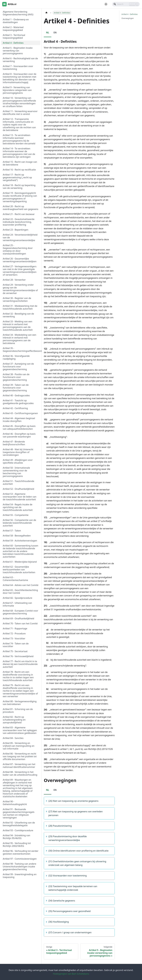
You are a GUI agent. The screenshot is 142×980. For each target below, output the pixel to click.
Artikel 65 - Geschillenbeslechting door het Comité (20, 592)
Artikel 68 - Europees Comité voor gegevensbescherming (20, 612)
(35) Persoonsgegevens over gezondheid (69, 911)
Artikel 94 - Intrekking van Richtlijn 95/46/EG (16, 837)
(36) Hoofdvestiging (59, 922)
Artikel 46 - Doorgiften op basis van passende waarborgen (19, 435)
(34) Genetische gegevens (62, 901)
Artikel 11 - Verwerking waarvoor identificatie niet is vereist (20, 113)
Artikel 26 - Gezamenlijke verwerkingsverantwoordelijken (20, 260)
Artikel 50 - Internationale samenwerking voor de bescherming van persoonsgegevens (16, 472)
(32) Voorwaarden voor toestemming (68, 876)
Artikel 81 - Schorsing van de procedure (18, 711)
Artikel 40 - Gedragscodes (16, 395)
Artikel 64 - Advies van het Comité (21, 585)
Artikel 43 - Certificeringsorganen (20, 413)
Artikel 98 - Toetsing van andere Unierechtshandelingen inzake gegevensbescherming (19, 867)
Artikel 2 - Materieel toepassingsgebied (13, 29)
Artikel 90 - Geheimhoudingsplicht (15, 803)
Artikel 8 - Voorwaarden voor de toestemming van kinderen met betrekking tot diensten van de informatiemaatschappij (20, 78)
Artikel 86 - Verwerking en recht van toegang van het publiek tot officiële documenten (20, 756)
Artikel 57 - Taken (12, 531)
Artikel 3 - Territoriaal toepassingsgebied (14, 36)
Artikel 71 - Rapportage (15, 628)
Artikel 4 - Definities (13, 43)
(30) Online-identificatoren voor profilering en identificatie (78, 851)
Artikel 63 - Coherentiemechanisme (15, 579)
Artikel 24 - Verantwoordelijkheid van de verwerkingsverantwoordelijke (20, 237)
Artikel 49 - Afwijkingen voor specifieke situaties (18, 461)
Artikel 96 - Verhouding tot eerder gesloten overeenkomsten (21, 852)
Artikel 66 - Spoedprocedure (17, 598)
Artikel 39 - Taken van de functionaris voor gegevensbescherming (16, 388)
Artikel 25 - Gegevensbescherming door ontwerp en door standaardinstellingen (18, 249)
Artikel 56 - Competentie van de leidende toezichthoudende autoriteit (19, 523)
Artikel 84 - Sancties (13, 738)
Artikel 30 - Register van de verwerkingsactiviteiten (17, 300)
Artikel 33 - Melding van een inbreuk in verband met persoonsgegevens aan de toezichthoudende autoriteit (18, 326)
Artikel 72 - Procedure (14, 633)
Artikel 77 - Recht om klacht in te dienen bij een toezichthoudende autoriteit (20, 664)
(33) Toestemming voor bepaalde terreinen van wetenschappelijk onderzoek (73, 888)
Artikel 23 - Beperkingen (16, 230)
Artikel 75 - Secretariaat (15, 651)
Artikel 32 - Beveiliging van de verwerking (18, 315)
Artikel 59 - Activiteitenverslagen (20, 541)
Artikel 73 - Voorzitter (14, 639)
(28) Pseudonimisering (60, 826)
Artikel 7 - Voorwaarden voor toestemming (18, 68)
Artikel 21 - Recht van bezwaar (19, 214)
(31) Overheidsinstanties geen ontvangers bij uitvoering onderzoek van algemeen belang (77, 863)
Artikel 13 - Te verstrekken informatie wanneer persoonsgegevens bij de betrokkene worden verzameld (19, 139)
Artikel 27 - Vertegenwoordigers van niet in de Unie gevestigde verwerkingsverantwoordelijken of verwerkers (20, 271)
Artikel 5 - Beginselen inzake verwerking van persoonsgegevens (18, 51)
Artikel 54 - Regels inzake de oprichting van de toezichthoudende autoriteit (18, 507)
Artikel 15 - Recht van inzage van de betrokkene (20, 163)
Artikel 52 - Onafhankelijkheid (18, 489)
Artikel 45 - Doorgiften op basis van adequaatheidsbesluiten (19, 427)
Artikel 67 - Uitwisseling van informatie (17, 604)
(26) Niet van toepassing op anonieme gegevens (73, 801)
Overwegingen (128, 18)
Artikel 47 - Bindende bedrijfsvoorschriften (14, 443)
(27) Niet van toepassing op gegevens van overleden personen (76, 813)
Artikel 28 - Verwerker (14, 280)
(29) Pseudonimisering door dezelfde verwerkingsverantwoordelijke (68, 838)
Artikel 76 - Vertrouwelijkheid (18, 656)
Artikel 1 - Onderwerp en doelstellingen (16, 21)
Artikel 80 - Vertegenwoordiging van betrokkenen (20, 703)
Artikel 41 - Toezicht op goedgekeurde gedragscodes (18, 402)
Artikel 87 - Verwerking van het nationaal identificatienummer (19, 766)
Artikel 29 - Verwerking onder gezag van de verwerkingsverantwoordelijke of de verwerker (20, 289)
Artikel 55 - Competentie (16, 515)
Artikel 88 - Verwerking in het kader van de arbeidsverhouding (20, 773)
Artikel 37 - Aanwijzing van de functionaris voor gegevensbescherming (18, 367)
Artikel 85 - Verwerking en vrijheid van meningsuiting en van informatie (19, 746)
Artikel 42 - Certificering (15, 408)
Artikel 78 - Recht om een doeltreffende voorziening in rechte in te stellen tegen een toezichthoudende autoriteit (18, 676)
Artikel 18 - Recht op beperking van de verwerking (19, 187)
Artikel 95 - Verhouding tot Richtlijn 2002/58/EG (17, 845)
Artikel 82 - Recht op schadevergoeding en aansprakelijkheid (14, 720)
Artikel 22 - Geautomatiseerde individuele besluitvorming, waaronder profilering (19, 222)
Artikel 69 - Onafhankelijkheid (18, 618)
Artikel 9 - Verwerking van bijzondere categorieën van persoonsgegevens (17, 90)
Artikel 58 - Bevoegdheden (17, 536)
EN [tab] (55, 33)
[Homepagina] (46, 13)
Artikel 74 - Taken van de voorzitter (16, 645)
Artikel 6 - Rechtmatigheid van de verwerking (20, 60)
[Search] (126, 4)
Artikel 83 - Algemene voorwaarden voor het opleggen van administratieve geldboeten (20, 730)
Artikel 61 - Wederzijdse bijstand (20, 562)
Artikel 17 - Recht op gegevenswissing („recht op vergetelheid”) (17, 177)
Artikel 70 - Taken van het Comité (20, 623)
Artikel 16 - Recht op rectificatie (19, 170)
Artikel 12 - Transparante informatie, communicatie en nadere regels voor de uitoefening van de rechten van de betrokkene (19, 125)
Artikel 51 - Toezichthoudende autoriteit (19, 482)
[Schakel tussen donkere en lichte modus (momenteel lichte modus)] (106, 4)
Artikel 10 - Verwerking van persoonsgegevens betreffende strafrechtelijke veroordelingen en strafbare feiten (19, 102)
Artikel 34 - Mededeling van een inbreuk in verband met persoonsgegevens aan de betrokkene (19, 339)
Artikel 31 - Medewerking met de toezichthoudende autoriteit (20, 307)
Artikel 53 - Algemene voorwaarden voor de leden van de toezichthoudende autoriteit (20, 497)
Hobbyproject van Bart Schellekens (71, 974)
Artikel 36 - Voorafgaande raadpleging (16, 357)
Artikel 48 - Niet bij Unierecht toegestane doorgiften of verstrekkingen (18, 452)
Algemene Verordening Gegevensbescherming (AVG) (18, 13)
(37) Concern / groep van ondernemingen (70, 932)
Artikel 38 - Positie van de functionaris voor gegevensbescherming (16, 377)
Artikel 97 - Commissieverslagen (20, 859)
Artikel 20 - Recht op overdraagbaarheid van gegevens (21, 208)
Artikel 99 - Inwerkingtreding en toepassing (20, 876)
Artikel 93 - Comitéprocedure (18, 830)
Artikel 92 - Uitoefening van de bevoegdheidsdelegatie (19, 824)
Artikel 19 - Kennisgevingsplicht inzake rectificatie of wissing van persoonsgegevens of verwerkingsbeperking (20, 197)
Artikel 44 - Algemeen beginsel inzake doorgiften (19, 420)
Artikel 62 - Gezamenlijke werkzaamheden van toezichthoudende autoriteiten (19, 570)
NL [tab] (48, 33)
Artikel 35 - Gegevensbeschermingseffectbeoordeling (21, 350)
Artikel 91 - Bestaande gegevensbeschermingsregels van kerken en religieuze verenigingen (19, 813)
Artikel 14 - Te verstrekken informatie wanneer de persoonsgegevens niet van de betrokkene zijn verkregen (19, 153)
